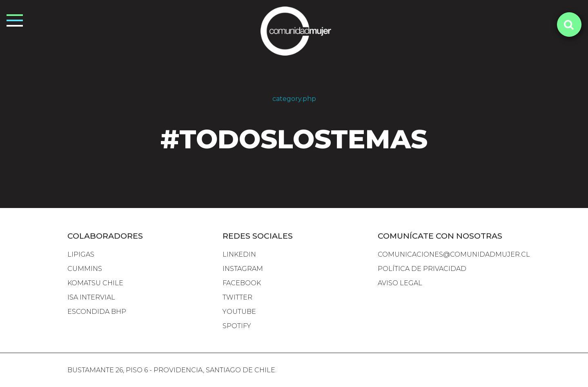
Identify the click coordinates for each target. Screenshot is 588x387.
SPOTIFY (237, 326)
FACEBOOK (242, 283)
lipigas (81, 254)
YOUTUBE (239, 312)
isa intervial (91, 297)
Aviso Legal (400, 283)
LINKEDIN (239, 254)
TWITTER (237, 297)
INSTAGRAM (243, 269)
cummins (85, 269)
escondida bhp (97, 312)
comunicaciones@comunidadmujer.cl (454, 254)
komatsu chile (95, 283)
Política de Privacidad (422, 269)
